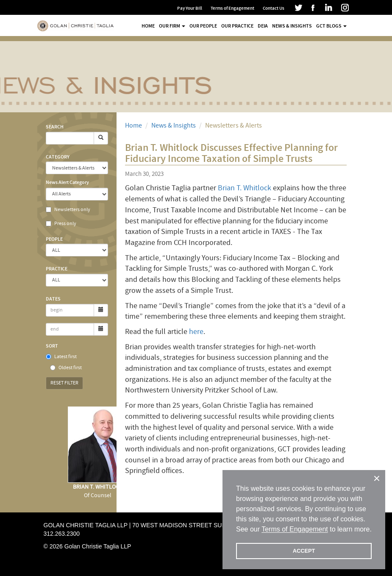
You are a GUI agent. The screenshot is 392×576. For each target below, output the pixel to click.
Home (148, 26)
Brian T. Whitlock (245, 188)
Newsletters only (68, 210)
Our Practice (237, 26)
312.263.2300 (62, 534)
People (54, 239)
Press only (61, 224)
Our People (203, 26)
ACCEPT (304, 551)
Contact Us (274, 8)
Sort (52, 346)
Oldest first (66, 368)
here (196, 332)
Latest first (61, 357)
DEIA (263, 26)
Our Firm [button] (172, 26)
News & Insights (292, 26)
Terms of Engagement (232, 8)
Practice (57, 269)
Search (55, 127)
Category (58, 157)
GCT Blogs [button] (331, 26)
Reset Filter (64, 383)
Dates (53, 299)
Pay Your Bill (190, 8)
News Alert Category (67, 182)
